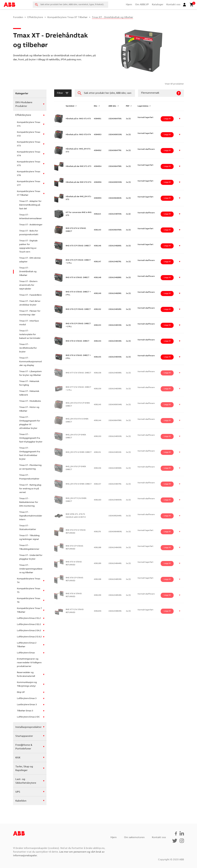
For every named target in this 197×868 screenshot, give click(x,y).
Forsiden (18, 17)
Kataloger (158, 5)
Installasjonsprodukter (28, 727)
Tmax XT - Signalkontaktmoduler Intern (31, 516)
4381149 (97, 293)
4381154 (97, 341)
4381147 (97, 262)
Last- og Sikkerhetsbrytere (26, 781)
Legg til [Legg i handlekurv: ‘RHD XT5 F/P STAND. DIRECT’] (167, 246)
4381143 (97, 230)
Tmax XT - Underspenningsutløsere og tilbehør (31, 569)
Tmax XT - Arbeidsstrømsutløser (31, 217)
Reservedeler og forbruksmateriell (26, 674)
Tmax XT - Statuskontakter (28, 528)
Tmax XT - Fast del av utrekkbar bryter (30, 303)
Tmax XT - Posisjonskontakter (29, 477)
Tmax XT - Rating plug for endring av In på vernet (30, 489)
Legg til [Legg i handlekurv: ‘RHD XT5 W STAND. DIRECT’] (167, 278)
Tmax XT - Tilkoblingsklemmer (29, 547)
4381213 (97, 214)
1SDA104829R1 (115, 293)
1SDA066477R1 (115, 151)
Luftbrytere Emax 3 (27, 699)
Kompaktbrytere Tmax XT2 (29, 134)
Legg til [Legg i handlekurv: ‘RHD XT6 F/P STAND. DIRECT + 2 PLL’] (167, 325)
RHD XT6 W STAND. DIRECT (77, 341)
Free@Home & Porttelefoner (24, 747)
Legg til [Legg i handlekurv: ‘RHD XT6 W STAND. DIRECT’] (167, 341)
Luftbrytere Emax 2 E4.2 (29, 631)
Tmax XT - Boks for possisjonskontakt (29, 233)
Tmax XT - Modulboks (30, 401)
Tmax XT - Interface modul (29, 323)
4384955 (98, 198)
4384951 (98, 119)
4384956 (98, 182)
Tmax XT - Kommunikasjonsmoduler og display (30, 362)
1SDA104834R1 (115, 341)
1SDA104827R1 (115, 262)
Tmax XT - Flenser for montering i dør (30, 313)
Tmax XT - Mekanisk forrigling (29, 383)
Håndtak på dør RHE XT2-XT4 (78, 182)
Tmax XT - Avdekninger (31, 225)
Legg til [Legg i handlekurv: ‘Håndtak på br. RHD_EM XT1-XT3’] (167, 151)
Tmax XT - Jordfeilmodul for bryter (28, 348)
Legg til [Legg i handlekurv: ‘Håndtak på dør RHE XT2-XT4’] (167, 182)
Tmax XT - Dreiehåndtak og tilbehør (28, 272)
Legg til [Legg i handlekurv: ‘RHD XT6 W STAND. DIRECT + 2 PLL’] (167, 357)
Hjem (129, 5)
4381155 (97, 357)
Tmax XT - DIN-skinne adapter (30, 260)
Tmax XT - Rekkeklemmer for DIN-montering (29, 502)
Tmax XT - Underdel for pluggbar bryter (31, 557)
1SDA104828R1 (115, 278)
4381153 (97, 325)
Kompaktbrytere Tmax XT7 (29, 183)
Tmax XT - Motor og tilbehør (29, 409)
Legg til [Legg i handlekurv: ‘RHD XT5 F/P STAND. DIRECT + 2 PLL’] (167, 262)
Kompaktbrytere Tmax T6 (29, 600)
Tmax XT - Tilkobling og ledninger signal (29, 538)
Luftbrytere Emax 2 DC (28, 717)
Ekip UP (21, 692)
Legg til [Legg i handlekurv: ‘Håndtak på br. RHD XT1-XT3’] (167, 119)
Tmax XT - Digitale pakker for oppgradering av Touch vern (28, 246)
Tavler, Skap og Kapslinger (24, 769)
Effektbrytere (35, 17)
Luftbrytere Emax (26, 653)
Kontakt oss (173, 5)
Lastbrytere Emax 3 (27, 705)
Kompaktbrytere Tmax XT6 (29, 174)
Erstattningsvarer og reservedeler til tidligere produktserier (29, 663)
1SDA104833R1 (115, 325)
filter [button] (63, 93)
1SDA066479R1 (115, 166)
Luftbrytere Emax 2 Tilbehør (27, 645)
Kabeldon (21, 801)
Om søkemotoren (134, 837)
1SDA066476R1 (115, 230)
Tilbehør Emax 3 (25, 711)
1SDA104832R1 (115, 309)
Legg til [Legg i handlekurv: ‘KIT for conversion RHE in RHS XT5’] (167, 214)
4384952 (98, 151)
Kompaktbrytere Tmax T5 (29, 591)
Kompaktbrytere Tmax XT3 (29, 144)
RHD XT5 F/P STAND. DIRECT (78, 246)
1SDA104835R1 (115, 357)
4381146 (97, 246)
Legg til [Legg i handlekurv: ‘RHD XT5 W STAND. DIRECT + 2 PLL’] (167, 293)
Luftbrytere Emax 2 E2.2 (29, 625)
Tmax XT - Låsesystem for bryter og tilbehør (30, 373)
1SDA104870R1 (115, 214)
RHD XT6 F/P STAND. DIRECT (78, 309)
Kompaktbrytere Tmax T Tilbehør (29, 610)
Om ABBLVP (142, 5)
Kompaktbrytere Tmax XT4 (29, 154)
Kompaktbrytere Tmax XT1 (29, 124)
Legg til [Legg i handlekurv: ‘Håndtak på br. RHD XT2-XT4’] (167, 135)
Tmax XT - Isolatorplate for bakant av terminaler (30, 335)
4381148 (97, 278)
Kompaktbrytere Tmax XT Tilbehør (67, 17)
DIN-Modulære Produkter (24, 104)
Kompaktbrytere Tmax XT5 (29, 164)
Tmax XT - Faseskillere (30, 295)
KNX (18, 758)
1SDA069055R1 (115, 182)
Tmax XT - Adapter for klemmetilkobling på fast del (30, 205)
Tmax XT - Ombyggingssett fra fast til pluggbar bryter (31, 438)
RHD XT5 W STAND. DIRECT (77, 278)
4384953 (98, 135)
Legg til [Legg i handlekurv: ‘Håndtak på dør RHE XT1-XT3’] (167, 166)
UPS (18, 792)
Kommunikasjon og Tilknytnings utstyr (27, 684)
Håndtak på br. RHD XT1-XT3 (78, 119)
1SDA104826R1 (115, 246)
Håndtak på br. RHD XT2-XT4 (78, 135)
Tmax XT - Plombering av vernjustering (30, 467)
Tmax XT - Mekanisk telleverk (29, 393)
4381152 (97, 309)
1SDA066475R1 (115, 119)
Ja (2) (128, 214)
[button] (180, 119)
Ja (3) (128, 119)
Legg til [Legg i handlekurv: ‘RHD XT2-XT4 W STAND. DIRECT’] (167, 230)
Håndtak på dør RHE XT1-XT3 (78, 166)
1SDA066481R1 (115, 198)
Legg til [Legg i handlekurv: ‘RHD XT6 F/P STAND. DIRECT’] (167, 309)
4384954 (98, 166)
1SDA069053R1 (115, 135)
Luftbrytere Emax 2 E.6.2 (29, 637)
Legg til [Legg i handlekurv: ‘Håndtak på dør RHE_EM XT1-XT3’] (167, 198)
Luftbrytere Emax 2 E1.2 (29, 618)
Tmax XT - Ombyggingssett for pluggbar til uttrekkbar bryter (30, 423)
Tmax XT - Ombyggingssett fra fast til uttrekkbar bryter (30, 454)
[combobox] (70, 5)
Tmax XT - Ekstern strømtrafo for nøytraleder (28, 285)
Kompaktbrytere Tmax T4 (29, 581)
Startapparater (24, 736)
